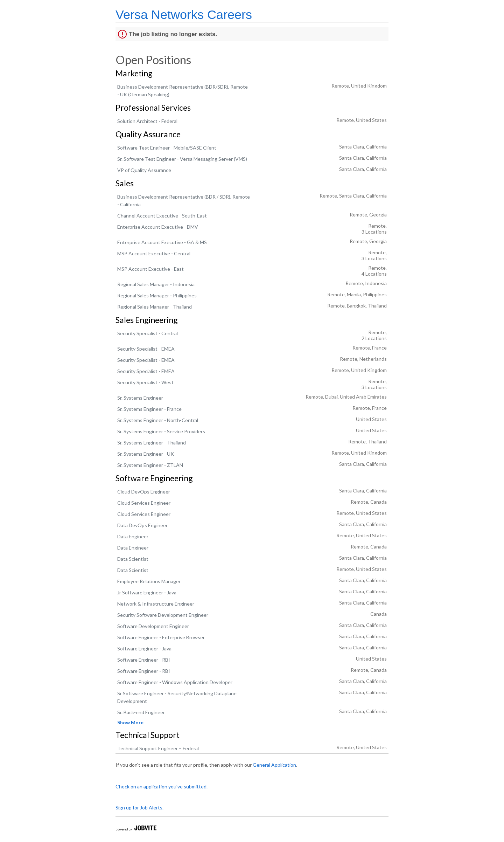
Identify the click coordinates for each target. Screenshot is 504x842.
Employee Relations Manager (149, 581)
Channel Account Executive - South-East (162, 216)
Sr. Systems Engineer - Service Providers (161, 431)
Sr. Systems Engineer (140, 398)
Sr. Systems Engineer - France (149, 409)
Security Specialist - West (145, 382)
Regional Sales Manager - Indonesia (156, 284)
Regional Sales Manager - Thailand (155, 307)
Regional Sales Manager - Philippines (157, 295)
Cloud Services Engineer (144, 503)
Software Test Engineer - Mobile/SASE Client (167, 148)
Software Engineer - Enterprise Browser (161, 637)
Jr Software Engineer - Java (147, 592)
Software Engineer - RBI (144, 660)
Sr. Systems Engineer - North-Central (158, 420)
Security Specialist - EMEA (146, 349)
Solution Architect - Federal (147, 121)
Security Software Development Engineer (163, 615)
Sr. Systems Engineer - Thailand (152, 443)
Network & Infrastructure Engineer (156, 604)
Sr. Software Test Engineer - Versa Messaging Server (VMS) (182, 159)
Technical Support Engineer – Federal (158, 748)
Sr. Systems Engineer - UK (146, 454)
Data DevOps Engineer (142, 525)
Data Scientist (133, 559)
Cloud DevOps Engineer (144, 492)
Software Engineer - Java (144, 648)
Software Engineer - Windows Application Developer (175, 682)
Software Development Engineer (153, 626)
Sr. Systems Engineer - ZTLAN (150, 465)
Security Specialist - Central (148, 333)
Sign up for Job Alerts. (139, 808)
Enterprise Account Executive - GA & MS (162, 242)
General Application (274, 765)
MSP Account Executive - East (150, 269)
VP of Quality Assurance (144, 170)
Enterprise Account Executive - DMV (158, 227)
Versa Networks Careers (184, 15)
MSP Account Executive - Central (154, 253)
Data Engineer (133, 536)
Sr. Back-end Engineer (141, 712)
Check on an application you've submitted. (162, 786)
